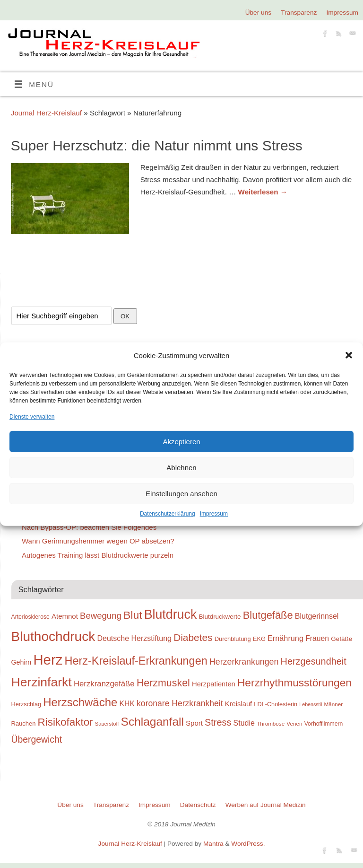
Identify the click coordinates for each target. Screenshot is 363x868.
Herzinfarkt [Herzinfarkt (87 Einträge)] (42, 682)
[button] (349, 355)
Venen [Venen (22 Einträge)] (294, 723)
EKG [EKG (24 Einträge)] (259, 639)
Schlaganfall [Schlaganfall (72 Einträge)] (152, 722)
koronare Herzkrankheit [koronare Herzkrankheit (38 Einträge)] (180, 703)
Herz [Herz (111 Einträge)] (48, 660)
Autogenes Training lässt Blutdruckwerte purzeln (98, 555)
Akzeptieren (181, 442)
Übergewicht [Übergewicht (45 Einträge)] (37, 739)
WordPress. (248, 844)
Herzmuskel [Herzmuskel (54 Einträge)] (163, 683)
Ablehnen (181, 468)
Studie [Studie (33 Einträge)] (244, 723)
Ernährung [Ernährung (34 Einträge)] (285, 638)
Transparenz (299, 13)
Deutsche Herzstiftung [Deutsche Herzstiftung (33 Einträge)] (134, 638)
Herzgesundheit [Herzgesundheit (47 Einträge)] (314, 661)
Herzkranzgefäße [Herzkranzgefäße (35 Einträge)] (104, 684)
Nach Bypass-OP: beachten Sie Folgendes (89, 527)
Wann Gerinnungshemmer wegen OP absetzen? (98, 541)
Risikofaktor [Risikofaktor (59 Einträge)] (65, 722)
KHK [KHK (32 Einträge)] (127, 704)
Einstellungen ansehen (181, 494)
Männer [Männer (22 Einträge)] (333, 704)
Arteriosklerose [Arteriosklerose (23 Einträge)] (30, 617)
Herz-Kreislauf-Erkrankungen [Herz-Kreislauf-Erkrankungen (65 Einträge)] (136, 661)
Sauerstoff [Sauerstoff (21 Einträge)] (107, 724)
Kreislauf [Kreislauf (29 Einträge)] (238, 704)
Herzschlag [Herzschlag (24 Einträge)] (26, 704)
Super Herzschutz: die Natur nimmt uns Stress (157, 145)
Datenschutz (198, 805)
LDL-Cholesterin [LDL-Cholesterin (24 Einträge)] (276, 704)
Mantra (213, 844)
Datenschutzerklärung (168, 514)
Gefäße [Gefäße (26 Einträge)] (341, 639)
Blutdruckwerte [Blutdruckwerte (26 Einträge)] (220, 617)
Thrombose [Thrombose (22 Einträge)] (271, 723)
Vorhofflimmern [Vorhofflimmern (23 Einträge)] (324, 724)
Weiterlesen (263, 192)
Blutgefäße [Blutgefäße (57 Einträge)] (268, 615)
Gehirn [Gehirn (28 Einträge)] (22, 662)
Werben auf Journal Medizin (266, 805)
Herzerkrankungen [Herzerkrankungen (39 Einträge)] (244, 662)
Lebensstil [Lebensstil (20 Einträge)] (311, 704)
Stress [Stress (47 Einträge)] (218, 722)
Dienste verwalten (32, 417)
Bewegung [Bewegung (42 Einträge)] (101, 616)
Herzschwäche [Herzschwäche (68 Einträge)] (80, 702)
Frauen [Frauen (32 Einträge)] (317, 638)
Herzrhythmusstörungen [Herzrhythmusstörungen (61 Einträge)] (294, 683)
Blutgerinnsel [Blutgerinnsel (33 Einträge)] (317, 616)
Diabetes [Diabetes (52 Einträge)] (193, 637)
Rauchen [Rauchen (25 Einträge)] (24, 723)
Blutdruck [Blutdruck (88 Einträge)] (171, 614)
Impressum (214, 514)
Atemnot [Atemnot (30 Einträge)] (65, 616)
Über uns (258, 13)
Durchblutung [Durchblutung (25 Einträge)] (233, 639)
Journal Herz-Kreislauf (46, 113)
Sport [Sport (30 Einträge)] (194, 723)
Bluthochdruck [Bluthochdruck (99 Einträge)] (53, 636)
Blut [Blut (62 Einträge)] (133, 615)
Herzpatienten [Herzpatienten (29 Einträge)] (214, 684)
